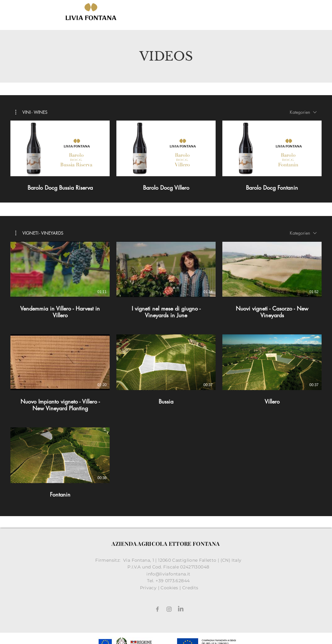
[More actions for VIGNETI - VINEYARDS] (39, 233)
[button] (31, 112)
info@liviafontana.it (169, 574)
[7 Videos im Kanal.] (166, 373)
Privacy (148, 588)
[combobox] (303, 112)
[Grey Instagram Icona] (169, 609)
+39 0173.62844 (173, 581)
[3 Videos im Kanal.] (166, 156)
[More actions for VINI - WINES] (31, 112)
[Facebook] (157, 609)
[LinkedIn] (181, 609)
